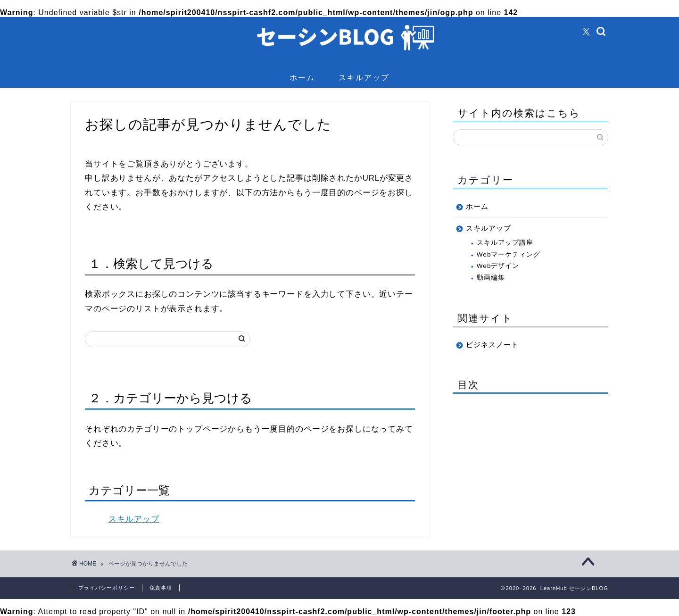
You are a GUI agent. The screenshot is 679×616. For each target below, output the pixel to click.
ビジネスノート (492, 345)
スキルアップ (364, 77)
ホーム (302, 77)
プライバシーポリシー (107, 588)
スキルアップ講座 (505, 243)
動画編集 (491, 278)
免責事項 (161, 588)
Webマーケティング (509, 254)
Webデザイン (498, 266)
